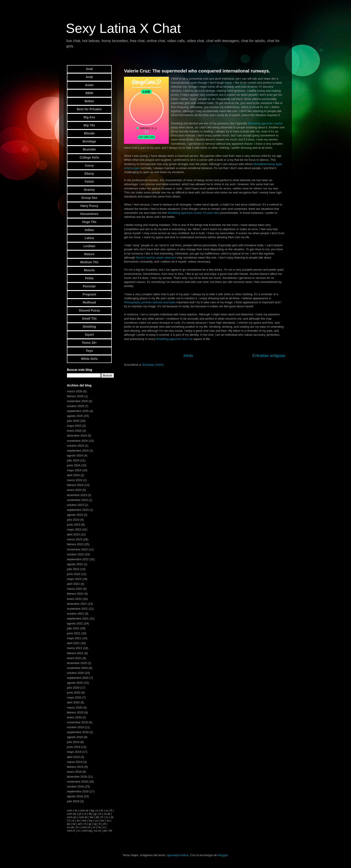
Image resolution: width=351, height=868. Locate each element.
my (90, 820)
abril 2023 (73, 534)
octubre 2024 (75, 446)
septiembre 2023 (78, 510)
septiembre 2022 (78, 559)
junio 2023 (74, 525)
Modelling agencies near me (174, 339)
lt (100, 824)
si (73, 820)
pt (80, 814)
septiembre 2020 (78, 678)
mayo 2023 (74, 530)
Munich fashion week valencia (155, 258)
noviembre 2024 (77, 441)
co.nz (97, 831)
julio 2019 (73, 742)
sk (112, 817)
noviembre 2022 (77, 549)
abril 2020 (73, 702)
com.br (83, 817)
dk (90, 814)
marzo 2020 (75, 708)
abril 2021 (73, 643)
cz (85, 814)
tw (74, 824)
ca (96, 820)
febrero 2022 (75, 594)
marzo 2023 (75, 539)
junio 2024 (74, 465)
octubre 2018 (75, 786)
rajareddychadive (177, 855)
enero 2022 (74, 599)
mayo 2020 (74, 697)
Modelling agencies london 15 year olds (193, 213)
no (108, 820)
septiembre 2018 (78, 791)
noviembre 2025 (77, 401)
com (70, 810)
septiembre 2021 (78, 619)
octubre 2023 (75, 505)
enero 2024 (74, 490)
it (104, 827)
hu (99, 827)
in (94, 827)
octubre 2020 (75, 673)
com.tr (71, 831)
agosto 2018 (75, 796)
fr (102, 817)
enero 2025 (74, 431)
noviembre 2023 (77, 500)
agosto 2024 (75, 455)
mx (102, 820)
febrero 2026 (75, 396)
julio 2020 (73, 688)
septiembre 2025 (78, 411)
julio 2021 (73, 628)
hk (111, 831)
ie (76, 810)
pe (105, 831)
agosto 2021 (75, 623)
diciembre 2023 (77, 495)
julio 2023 (73, 520)
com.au (72, 817)
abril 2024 (73, 475)
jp (90, 824)
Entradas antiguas (269, 356)
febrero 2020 (75, 712)
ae (68, 824)
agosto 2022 (75, 564)
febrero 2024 (75, 485)
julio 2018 (73, 801)
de (97, 817)
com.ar (84, 810)
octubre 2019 (75, 727)
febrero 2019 (75, 767)
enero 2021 (74, 658)
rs (79, 831)
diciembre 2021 (77, 604)
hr (78, 827)
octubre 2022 (75, 554)
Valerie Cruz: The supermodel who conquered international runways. (197, 71)
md (84, 820)
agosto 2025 (75, 416)
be (92, 817)
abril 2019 (73, 757)
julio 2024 (73, 460)
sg (95, 824)
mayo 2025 (74, 426)
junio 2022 (74, 574)
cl (97, 810)
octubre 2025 (75, 406)
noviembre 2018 (77, 782)
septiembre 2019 (78, 732)
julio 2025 (73, 421)
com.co (86, 827)
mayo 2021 (74, 638)
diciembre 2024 (77, 436)
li (69, 820)
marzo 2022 (75, 589)
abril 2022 (73, 584)
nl (85, 824)
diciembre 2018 (77, 777)
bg (92, 810)
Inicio (188, 356)
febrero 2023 (75, 544)
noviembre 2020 (77, 668)
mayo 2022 (74, 579)
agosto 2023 (75, 515)
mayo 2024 (74, 470)
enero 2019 (74, 772)
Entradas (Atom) (153, 365)
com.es (72, 814)
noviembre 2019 (77, 722)
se (78, 820)
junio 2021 (74, 633)
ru (107, 817)
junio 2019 (74, 747)
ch (104, 824)
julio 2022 (73, 569)
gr (96, 814)
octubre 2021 (75, 614)
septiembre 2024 (78, 451)
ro (107, 810)
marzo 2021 (75, 648)
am (80, 824)
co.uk (70, 827)
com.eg (87, 831)
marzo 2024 (75, 480)
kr (102, 810)
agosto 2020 (75, 683)
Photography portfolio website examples (150, 302)
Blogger (223, 855)
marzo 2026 (75, 391)
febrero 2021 (75, 653)
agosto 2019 (75, 737)
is (100, 814)
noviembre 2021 (77, 609)
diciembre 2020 (77, 663)
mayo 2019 (74, 752)
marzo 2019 (75, 762)
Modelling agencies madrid (265, 123)
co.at (107, 814)
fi (111, 810)
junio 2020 (74, 693)
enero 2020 (74, 717)
